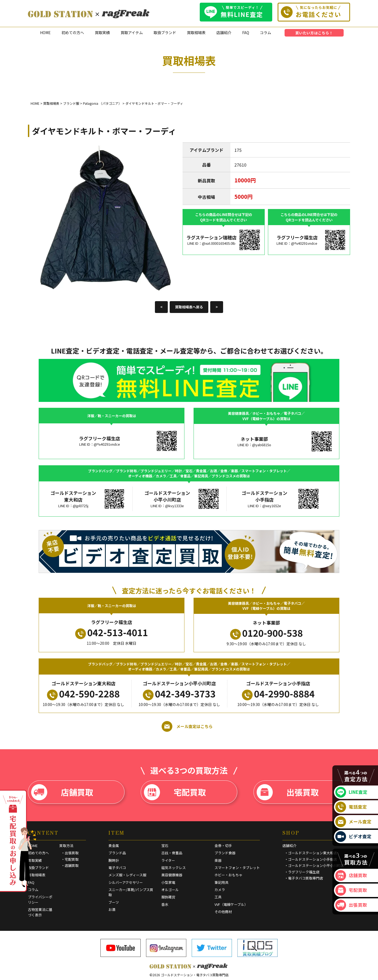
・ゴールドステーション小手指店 (311, 859)
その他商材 (223, 912)
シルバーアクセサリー (126, 882)
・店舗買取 (70, 865)
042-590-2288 (83, 694)
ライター (168, 860)
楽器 (218, 860)
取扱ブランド (165, 33)
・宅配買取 (70, 859)
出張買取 (288, 792)
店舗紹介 (224, 33)
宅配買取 (175, 792)
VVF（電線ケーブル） (231, 904)
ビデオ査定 (353, 837)
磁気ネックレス (174, 868)
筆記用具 (221, 882)
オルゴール (170, 890)
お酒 (112, 909)
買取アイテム (132, 33)
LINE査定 (351, 792)
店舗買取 (62, 792)
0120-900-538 (266, 633)
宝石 (165, 846)
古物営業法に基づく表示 (40, 912)
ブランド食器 (225, 853)
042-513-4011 (112, 632)
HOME (45, 33)
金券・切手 (223, 846)
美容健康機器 (172, 875)
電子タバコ (117, 868)
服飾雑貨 (168, 897)
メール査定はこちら (187, 726)
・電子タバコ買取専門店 (304, 878)
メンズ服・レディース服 (127, 875)
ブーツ (114, 902)
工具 (218, 897)
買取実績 (102, 33)
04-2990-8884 (278, 694)
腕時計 (114, 860)
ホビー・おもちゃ (228, 875)
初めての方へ (73, 33)
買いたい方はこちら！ (314, 33)
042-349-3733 (179, 694)
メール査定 (353, 822)
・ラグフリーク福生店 (302, 872)
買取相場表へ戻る (189, 307)
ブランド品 (117, 853)
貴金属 (114, 846)
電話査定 (351, 807)
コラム (266, 33)
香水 (165, 904)
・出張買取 (70, 853)
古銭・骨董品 (172, 853)
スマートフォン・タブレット (237, 868)
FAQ (246, 33)
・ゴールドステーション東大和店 (311, 853)
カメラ (220, 890)
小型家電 (168, 882)
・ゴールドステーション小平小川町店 (314, 865)
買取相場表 (196, 33)
